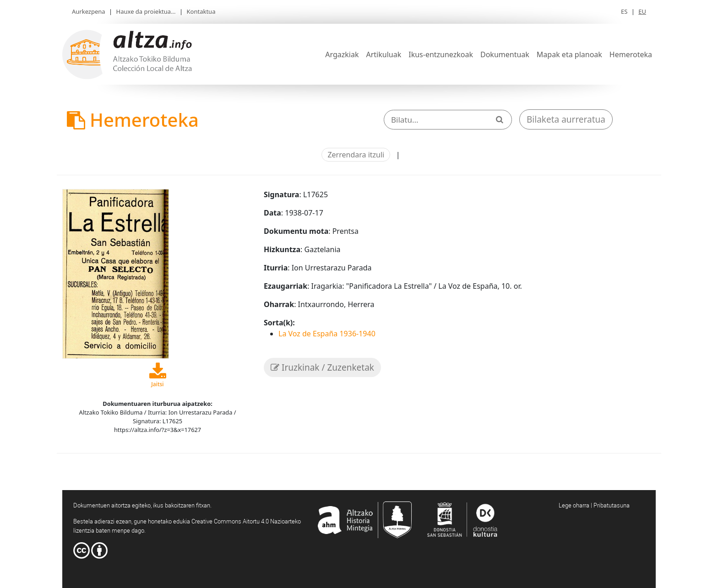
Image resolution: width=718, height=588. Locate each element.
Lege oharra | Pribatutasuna (594, 505)
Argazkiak (342, 54)
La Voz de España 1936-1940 (327, 334)
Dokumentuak (505, 54)
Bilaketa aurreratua (566, 119)
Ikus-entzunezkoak (441, 54)
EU (642, 11)
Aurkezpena (89, 11)
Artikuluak (383, 54)
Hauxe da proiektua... (146, 11)
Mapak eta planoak (569, 54)
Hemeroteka (631, 54)
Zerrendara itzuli (356, 155)
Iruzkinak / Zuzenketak (322, 367)
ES (624, 11)
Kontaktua (201, 11)
